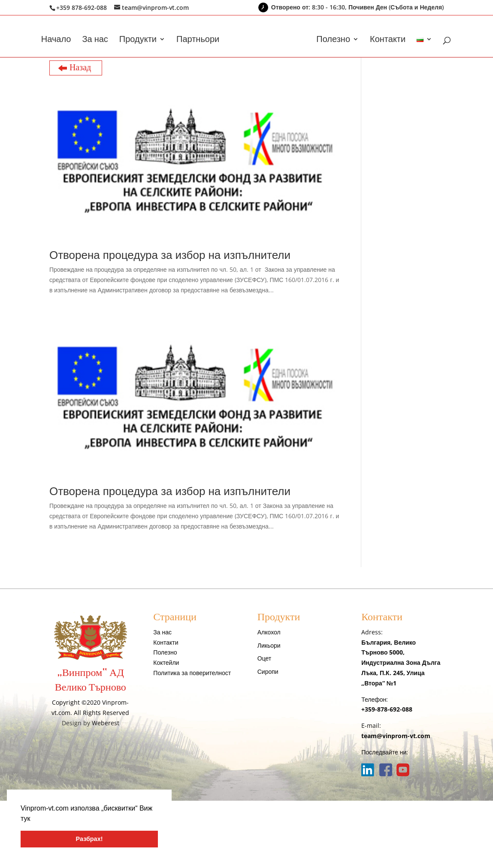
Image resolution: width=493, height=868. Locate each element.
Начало (56, 40)
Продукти (138, 40)
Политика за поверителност (192, 673)
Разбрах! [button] (89, 839)
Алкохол (269, 632)
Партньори (198, 40)
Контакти (388, 40)
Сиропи (268, 671)
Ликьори (269, 645)
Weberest (106, 723)
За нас (95, 40)
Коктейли (166, 662)
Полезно (333, 40)
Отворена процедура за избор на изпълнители (170, 255)
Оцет (264, 658)
